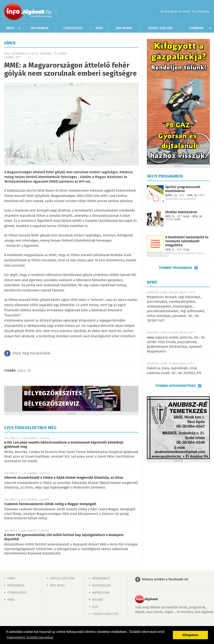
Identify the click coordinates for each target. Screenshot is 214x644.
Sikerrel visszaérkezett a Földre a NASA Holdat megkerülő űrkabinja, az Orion (64, 478)
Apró (99, 28)
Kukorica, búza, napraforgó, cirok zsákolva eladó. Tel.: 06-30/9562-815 (174, 371)
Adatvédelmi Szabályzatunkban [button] (30, 637)
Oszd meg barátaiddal (31, 353)
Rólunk (98, 600)
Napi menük (124, 28)
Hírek (10, 28)
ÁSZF (95, 607)
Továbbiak (196, 28)
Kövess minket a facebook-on (165, 579)
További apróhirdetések (176, 386)
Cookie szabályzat (105, 614)
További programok (176, 268)
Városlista (56, 12)
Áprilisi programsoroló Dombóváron (183, 189)
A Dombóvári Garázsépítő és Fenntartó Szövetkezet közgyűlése (187, 241)
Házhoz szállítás (160, 28)
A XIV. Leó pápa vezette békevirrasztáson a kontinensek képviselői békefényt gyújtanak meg (64, 445)
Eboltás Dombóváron (181, 212)
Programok (40, 28)
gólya (21, 371)
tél (29, 371)
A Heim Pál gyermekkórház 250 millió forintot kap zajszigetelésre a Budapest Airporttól (64, 537)
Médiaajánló (101, 579)
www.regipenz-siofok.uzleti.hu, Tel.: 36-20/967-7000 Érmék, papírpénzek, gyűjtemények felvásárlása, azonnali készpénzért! (176, 345)
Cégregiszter (73, 28)
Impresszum (101, 593)
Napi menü (57, 586)
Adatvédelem (101, 586)
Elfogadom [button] (191, 635)
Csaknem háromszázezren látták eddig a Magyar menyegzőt (50, 504)
